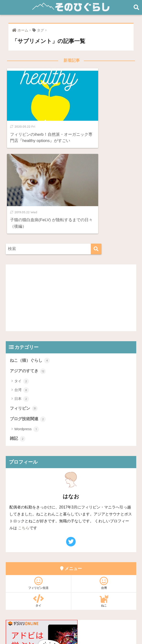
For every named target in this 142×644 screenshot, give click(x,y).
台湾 (22, 293)
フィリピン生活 (38, 486)
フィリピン (24, 311)
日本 (22, 302)
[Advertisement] (71, 200)
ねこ (104, 503)
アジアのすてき (28, 274)
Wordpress (27, 332)
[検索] (96, 152)
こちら (24, 431)
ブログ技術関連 (28, 322)
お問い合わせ (52, 619)
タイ (22, 284)
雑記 (18, 342)
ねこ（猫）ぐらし (30, 263)
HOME (71, 609)
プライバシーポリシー (85, 619)
